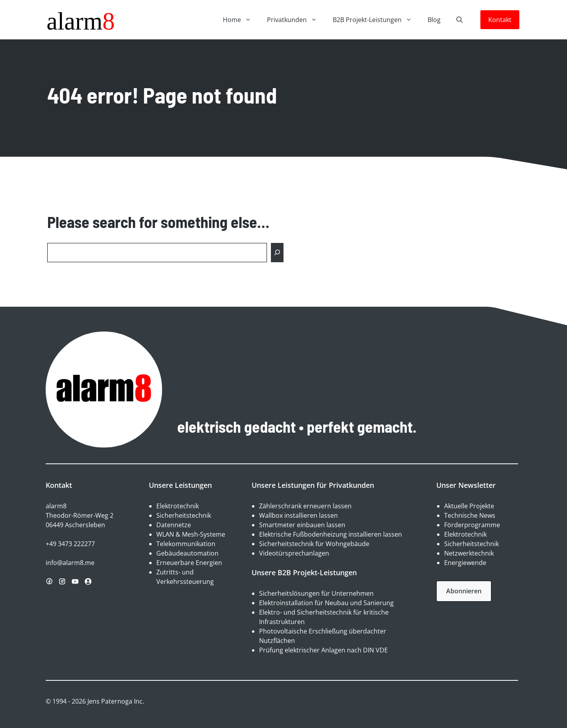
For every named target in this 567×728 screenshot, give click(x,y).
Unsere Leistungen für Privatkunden (313, 485)
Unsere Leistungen (180, 485)
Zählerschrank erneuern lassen (305, 506)
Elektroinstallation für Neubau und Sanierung (326, 603)
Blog (434, 20)
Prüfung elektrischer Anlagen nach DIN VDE (323, 650)
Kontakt (500, 20)
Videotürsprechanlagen (294, 553)
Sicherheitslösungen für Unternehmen (316, 593)
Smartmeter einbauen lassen (302, 525)
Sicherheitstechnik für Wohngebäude (314, 544)
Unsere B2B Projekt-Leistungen (304, 572)
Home (241, 20)
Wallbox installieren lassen (298, 515)
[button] (460, 20)
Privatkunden (296, 20)
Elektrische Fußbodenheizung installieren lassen (331, 534)
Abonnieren (464, 591)
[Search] (277, 253)
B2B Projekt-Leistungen (376, 20)
